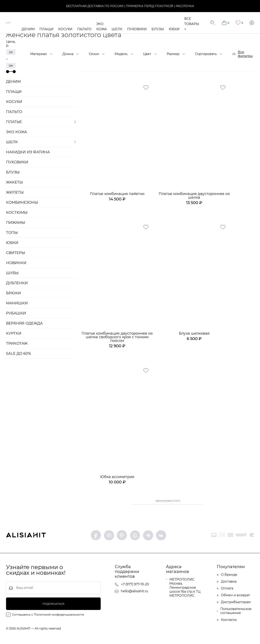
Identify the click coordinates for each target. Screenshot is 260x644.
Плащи (47, 29)
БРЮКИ (13, 293)
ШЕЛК (118, 29)
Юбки (175, 29)
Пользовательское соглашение (234, 611)
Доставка (227, 582)
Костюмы (17, 213)
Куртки (14, 333)
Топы (12, 233)
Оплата (225, 589)
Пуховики (137, 29)
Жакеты (15, 182)
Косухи (66, 29)
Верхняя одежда (24, 323)
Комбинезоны (22, 202)
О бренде (227, 575)
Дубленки (17, 283)
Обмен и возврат (234, 596)
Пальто (85, 29)
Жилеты (15, 192)
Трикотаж (17, 343)
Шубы (12, 273)
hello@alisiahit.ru (132, 592)
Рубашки (16, 313)
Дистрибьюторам (234, 603)
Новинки (16, 263)
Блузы (158, 29)
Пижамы (16, 223)
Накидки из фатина (28, 152)
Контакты (227, 620)
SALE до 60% (19, 354)
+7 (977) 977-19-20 (132, 585)
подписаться (53, 605)
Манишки (17, 303)
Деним (29, 29)
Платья (14, 122)
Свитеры (16, 253)
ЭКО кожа (17, 132)
